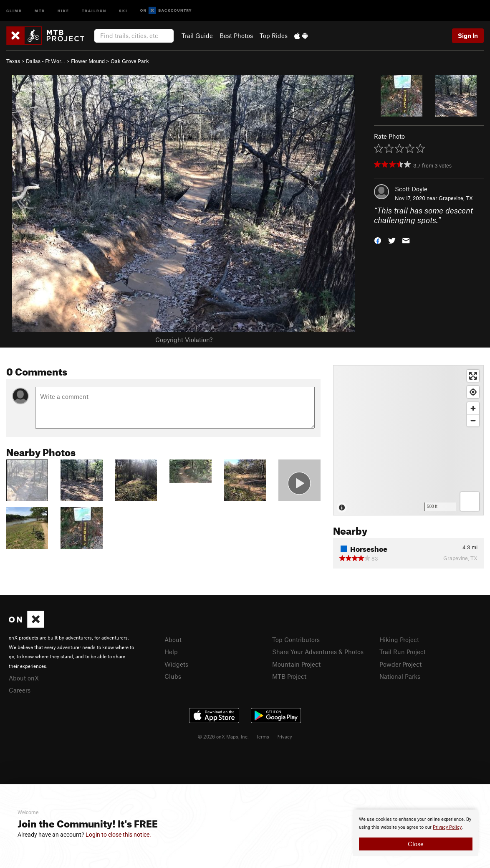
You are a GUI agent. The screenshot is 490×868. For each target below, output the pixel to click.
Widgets (176, 664)
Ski (123, 10)
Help (171, 652)
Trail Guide (197, 36)
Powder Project (400, 664)
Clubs (173, 676)
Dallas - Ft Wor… (45, 61)
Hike (63, 10)
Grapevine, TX (456, 198)
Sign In (468, 36)
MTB (40, 10)
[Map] (408, 440)
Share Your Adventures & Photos (318, 652)
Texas (13, 61)
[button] (378, 240)
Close (416, 844)
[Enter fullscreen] (473, 376)
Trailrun (94, 10)
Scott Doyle (411, 189)
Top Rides (274, 36)
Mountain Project (296, 664)
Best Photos (236, 36)
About (173, 640)
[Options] (470, 501)
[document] (416, 833)
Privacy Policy (447, 827)
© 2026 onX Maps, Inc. (223, 736)
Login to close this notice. (118, 835)
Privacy (284, 736)
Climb (14, 10)
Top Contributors (296, 640)
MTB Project (289, 676)
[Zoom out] (473, 420)
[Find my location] (473, 392)
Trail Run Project (403, 652)
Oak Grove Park (130, 61)
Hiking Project (399, 640)
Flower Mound (88, 61)
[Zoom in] (473, 408)
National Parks (400, 676)
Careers (20, 690)
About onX (24, 678)
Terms (263, 736)
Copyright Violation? (184, 340)
